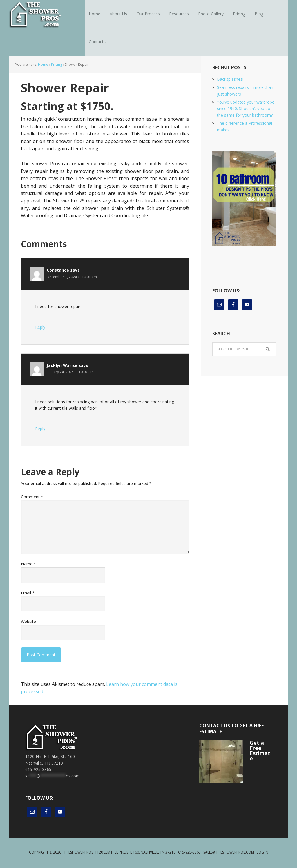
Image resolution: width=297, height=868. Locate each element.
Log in (262, 854)
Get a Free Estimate (260, 752)
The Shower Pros (47, 14)
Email (28, 594)
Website (28, 623)
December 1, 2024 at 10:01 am (72, 278)
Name (28, 566)
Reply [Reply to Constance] (40, 328)
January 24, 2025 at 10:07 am (70, 374)
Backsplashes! (230, 81)
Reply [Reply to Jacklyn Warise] (40, 430)
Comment (32, 498)
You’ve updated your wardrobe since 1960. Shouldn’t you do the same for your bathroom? (246, 110)
